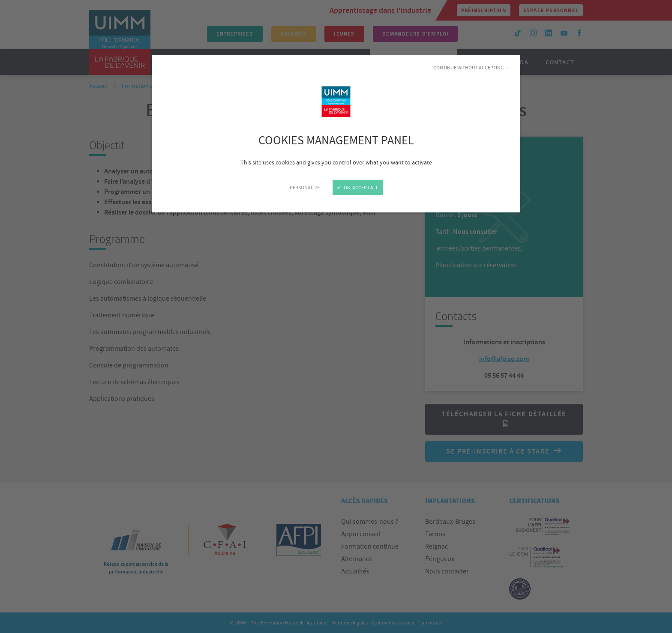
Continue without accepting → (471, 68)
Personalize (305, 188)
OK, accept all (358, 188)
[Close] (336, 316)
